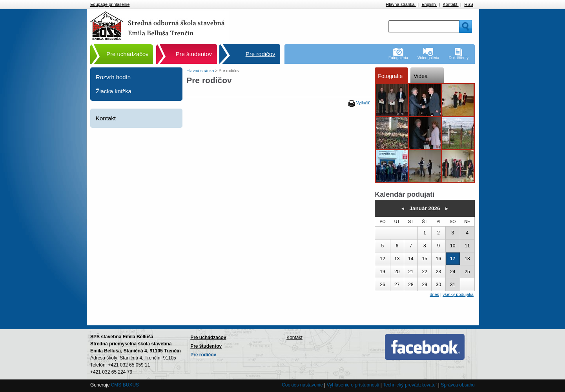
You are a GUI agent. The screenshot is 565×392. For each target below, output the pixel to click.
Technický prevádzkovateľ (410, 385)
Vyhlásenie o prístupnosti (353, 385)
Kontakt (450, 4)
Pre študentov (194, 54)
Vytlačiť (363, 103)
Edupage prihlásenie (110, 4)
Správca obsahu (458, 385)
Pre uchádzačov (128, 54)
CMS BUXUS (125, 385)
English (429, 4)
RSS (469, 4)
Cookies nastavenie (302, 385)
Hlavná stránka (401, 4)
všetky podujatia (458, 294)
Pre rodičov (261, 54)
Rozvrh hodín (113, 77)
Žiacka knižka (114, 91)
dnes (434, 294)
